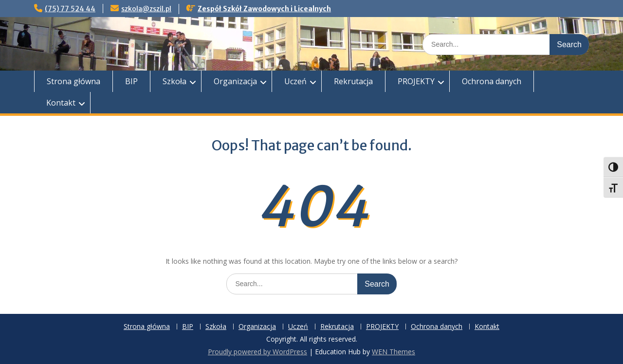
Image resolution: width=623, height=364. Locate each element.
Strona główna (73, 81)
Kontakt (61, 103)
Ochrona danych (492, 81)
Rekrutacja (353, 81)
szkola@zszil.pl (146, 9)
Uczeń (295, 81)
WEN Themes (394, 352)
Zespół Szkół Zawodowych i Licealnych (264, 9)
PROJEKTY (416, 81)
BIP (131, 81)
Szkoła (174, 81)
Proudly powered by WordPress (257, 352)
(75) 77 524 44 (70, 9)
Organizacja (235, 81)
